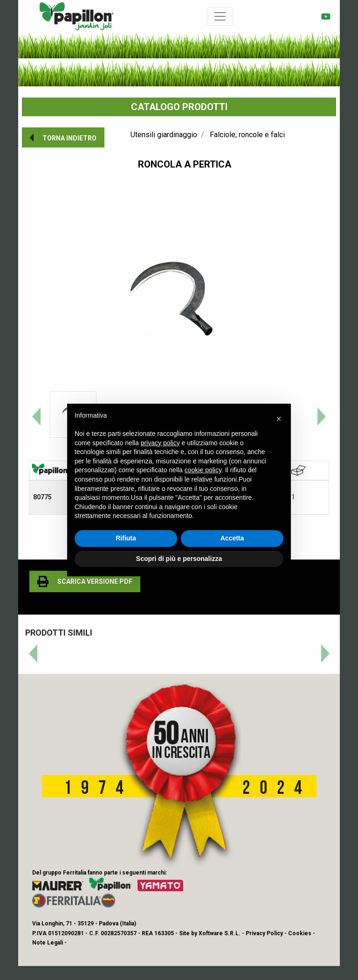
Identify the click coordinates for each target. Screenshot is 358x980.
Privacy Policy (264, 933)
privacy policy (160, 443)
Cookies (300, 933)
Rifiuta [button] (126, 538)
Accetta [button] (232, 538)
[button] (63, 137)
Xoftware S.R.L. (220, 933)
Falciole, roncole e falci (247, 135)
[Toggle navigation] (220, 16)
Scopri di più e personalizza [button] (179, 559)
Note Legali (48, 943)
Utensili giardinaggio (164, 135)
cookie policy (203, 470)
